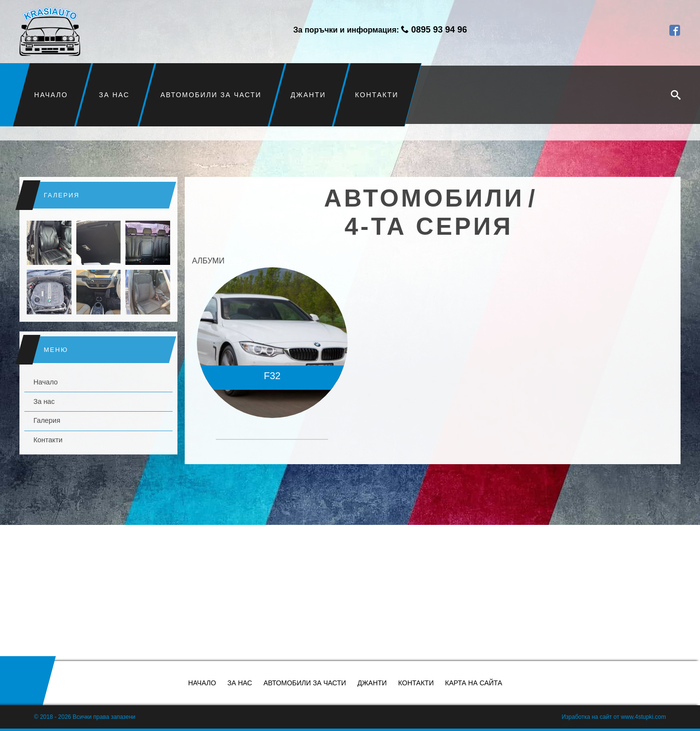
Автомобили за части (211, 95)
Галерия (47, 420)
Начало (51, 95)
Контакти (376, 95)
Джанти (308, 95)
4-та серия (429, 226)
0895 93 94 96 (439, 30)
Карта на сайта (474, 683)
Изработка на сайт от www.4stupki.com (614, 717)
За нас (114, 95)
